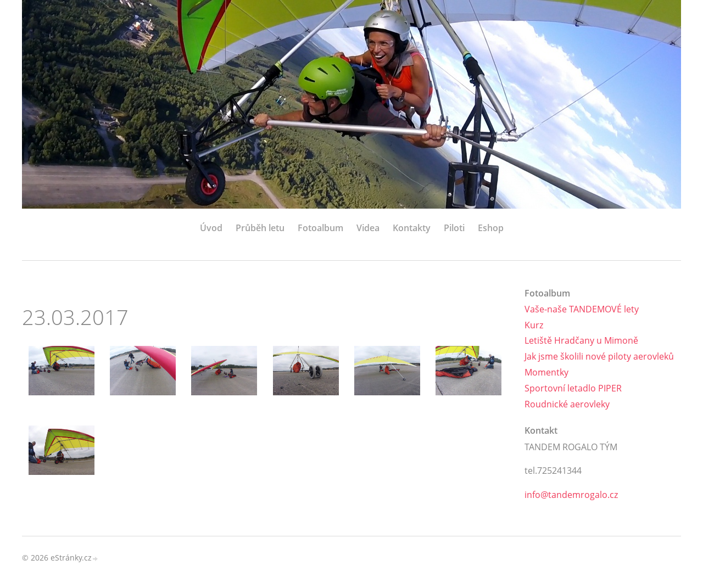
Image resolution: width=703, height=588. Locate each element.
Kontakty (412, 228)
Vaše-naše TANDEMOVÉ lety (582, 309)
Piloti (454, 228)
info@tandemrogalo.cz (571, 495)
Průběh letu (260, 228)
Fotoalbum (320, 228)
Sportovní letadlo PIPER (573, 388)
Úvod (211, 228)
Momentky (546, 372)
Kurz (534, 325)
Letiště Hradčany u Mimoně (581, 340)
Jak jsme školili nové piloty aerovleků (599, 356)
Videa (368, 228)
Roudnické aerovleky (567, 404)
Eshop (491, 228)
